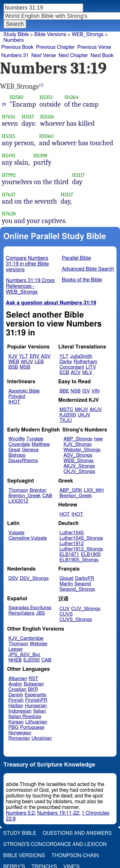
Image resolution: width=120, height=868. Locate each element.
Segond (83, 584)
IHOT (14, 402)
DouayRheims (23, 461)
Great (14, 450)
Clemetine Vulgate (28, 538)
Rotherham (85, 362)
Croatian (17, 689)
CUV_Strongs (86, 609)
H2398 (40, 156)
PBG (13, 727)
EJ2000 (32, 660)
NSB (76, 391)
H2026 (47, 117)
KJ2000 (68, 415)
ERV (35, 356)
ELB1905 (91, 554)
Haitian (16, 706)
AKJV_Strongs (79, 466)
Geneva (30, 450)
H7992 (9, 175)
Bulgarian (34, 684)
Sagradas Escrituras (30, 608)
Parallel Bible (76, 258)
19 (4, 104)
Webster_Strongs (82, 450)
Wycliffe (16, 439)
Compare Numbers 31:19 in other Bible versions (28, 264)
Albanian (18, 679)
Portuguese (32, 727)
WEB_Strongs (78, 461)
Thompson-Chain (75, 856)
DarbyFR (85, 578)
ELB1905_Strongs (79, 560)
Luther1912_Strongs (81, 549)
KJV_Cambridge (26, 638)
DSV (13, 578)
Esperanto (36, 695)
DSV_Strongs (34, 578)
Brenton (38, 490)
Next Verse (44, 56)
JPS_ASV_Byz (24, 655)
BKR (33, 689)
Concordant (72, 367)
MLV (87, 373)
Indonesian (20, 711)
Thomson (18, 490)
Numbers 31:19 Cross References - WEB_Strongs (31, 286)
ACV (76, 373)
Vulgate (16, 533)
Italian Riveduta (25, 717)
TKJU (66, 420)
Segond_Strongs (77, 589)
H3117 (28, 117)
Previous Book (17, 47)
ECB (64, 373)
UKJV (84, 415)
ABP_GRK (71, 490)
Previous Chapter (56, 47)
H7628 (9, 214)
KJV (13, 356)
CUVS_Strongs (76, 620)
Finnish (16, 700)
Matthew (41, 444)
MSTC (66, 410)
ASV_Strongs (78, 455)
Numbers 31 (15, 56)
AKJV (27, 362)
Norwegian (20, 733)
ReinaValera (21, 613)
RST (33, 679)
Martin (66, 584)
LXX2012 (18, 501)
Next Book (102, 56)
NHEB (15, 660)
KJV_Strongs (77, 444)
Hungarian (36, 706)
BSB (13, 367)
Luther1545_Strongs (81, 538)
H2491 (9, 156)
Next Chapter (73, 56)
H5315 (9, 136)
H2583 (16, 97)
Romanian (19, 738)
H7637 (9, 195)
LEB (39, 362)
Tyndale (35, 439)
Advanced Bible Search (88, 269)
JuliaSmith (81, 356)
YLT (23, 356)
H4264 (71, 97)
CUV (65, 609)
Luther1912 (72, 544)
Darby (66, 362)
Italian (40, 711)
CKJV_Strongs (79, 471)
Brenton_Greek (24, 496)
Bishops (17, 455)
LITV (91, 367)
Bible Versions (50, 34)
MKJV (81, 410)
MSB (25, 367)
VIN (96, 391)
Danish (16, 695)
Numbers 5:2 (20, 813)
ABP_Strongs (78, 439)
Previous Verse (94, 47)
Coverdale (19, 444)
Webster (39, 644)
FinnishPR (36, 700)
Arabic (15, 684)
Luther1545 (72, 533)
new (98, 439)
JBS (40, 613)
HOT (65, 514)
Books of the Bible (82, 280)
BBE (64, 391)
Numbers (14, 40)
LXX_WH (94, 490)
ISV (86, 391)
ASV (46, 356)
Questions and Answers (77, 833)
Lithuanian (36, 722)
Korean (16, 722)
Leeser (16, 649)
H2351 (46, 97)
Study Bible (16, 34)
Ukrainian (42, 738)
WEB (14, 362)
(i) (41, 85)
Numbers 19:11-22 (58, 813)
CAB (47, 496)
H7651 (9, 117)
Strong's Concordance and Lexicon (55, 844)
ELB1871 (69, 554)
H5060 (46, 136)
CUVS (66, 614)
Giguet (67, 578)
